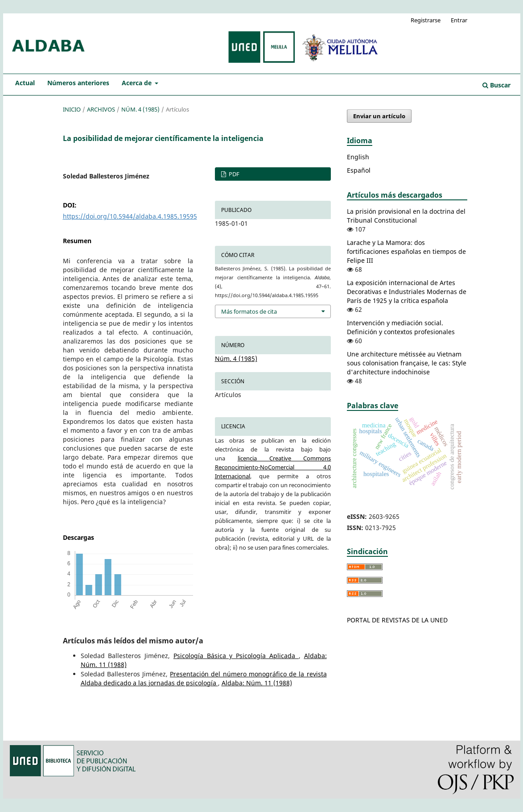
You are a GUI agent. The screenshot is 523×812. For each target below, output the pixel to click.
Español (359, 170)
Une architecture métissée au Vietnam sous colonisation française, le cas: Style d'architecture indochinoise (407, 363)
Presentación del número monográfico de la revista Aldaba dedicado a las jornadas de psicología (204, 678)
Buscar (496, 85)
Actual (25, 83)
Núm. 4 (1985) (140, 109)
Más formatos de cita (249, 311)
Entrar (459, 20)
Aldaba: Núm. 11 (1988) (257, 683)
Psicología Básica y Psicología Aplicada (236, 656)
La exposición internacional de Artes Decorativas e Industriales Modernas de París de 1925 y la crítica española (407, 292)
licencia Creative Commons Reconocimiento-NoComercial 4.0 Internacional (273, 467)
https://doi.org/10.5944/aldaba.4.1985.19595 (130, 216)
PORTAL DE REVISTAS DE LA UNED (397, 620)
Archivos (101, 109)
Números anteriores (78, 83)
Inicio (72, 109)
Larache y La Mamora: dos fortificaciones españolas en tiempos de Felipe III (406, 251)
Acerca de (138, 83)
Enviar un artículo (379, 116)
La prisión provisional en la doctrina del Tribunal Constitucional (406, 216)
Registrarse (426, 20)
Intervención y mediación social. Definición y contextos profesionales (401, 327)
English (358, 157)
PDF (233, 174)
